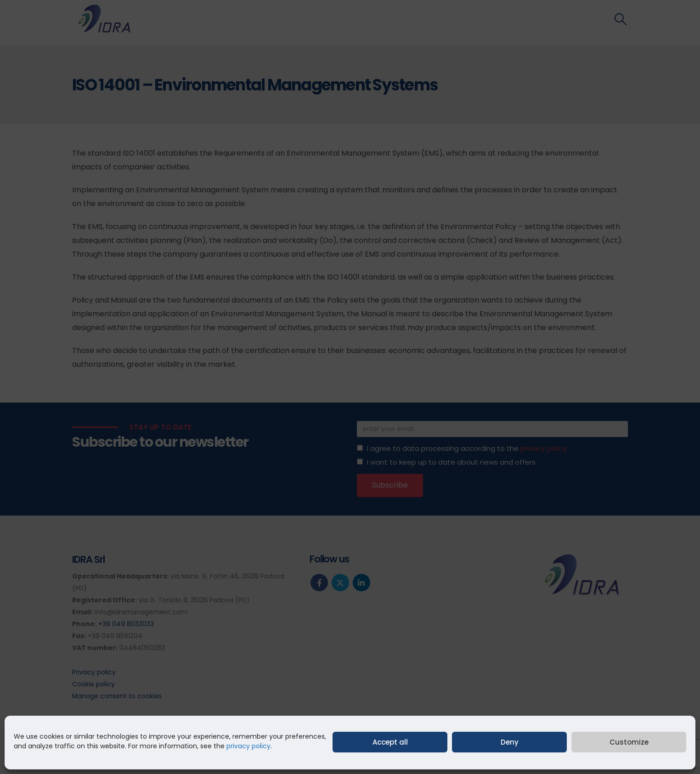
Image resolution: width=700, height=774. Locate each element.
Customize (629, 742)
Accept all (390, 742)
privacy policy (248, 746)
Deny (510, 742)
